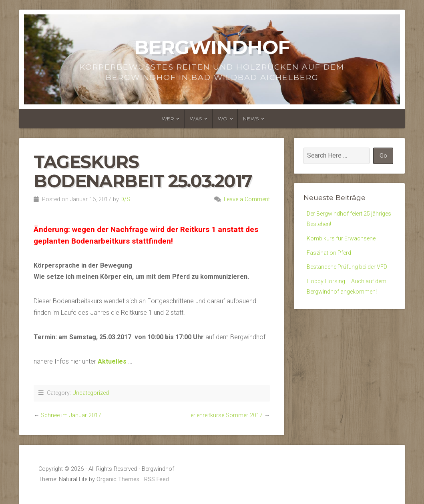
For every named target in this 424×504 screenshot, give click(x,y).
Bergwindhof (212, 47)
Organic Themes (118, 479)
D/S (125, 199)
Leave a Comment (247, 199)
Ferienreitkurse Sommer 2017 (225, 415)
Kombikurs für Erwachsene (344, 241)
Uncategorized (91, 393)
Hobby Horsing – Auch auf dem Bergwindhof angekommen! (343, 311)
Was (196, 119)
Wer (168, 119)
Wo (223, 119)
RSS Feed (157, 479)
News (251, 119)
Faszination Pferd (331, 257)
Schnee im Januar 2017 (71, 415)
